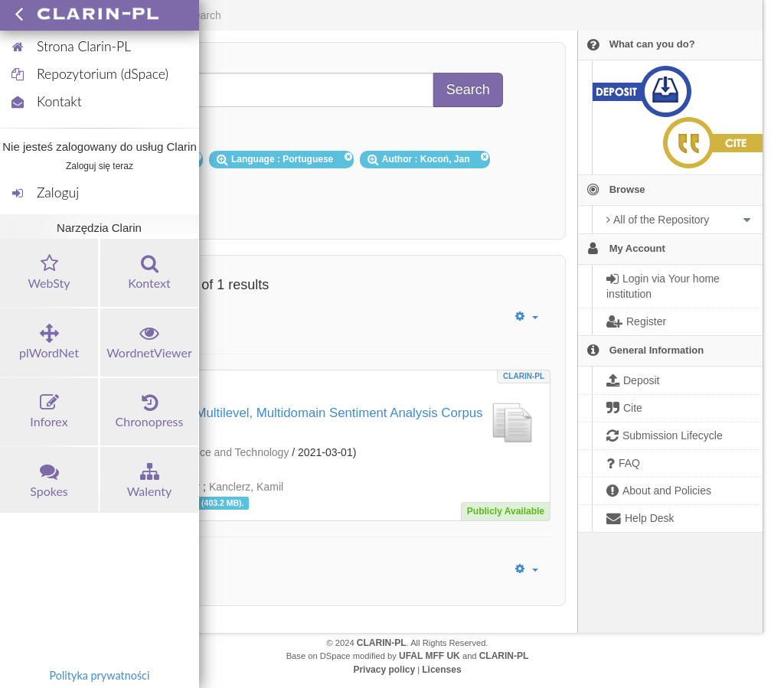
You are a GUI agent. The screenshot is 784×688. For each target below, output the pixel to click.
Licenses (441, 670)
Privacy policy (384, 670)
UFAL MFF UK (430, 656)
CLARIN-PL (524, 376)
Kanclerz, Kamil (246, 487)
